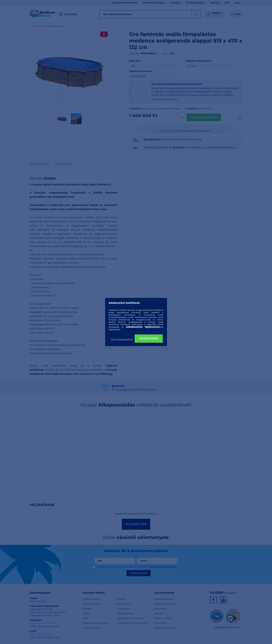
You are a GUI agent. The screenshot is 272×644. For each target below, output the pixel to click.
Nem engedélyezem (122, 339)
